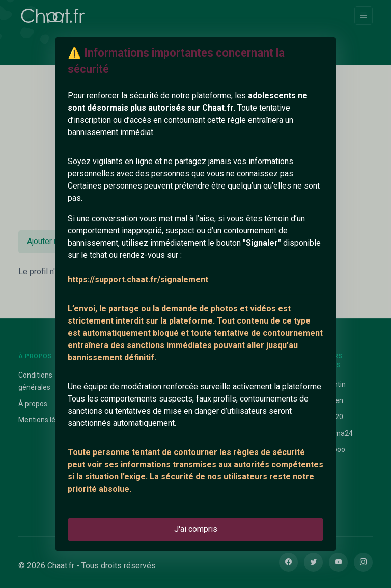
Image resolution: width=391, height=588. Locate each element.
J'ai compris (196, 529)
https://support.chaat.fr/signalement (138, 279)
